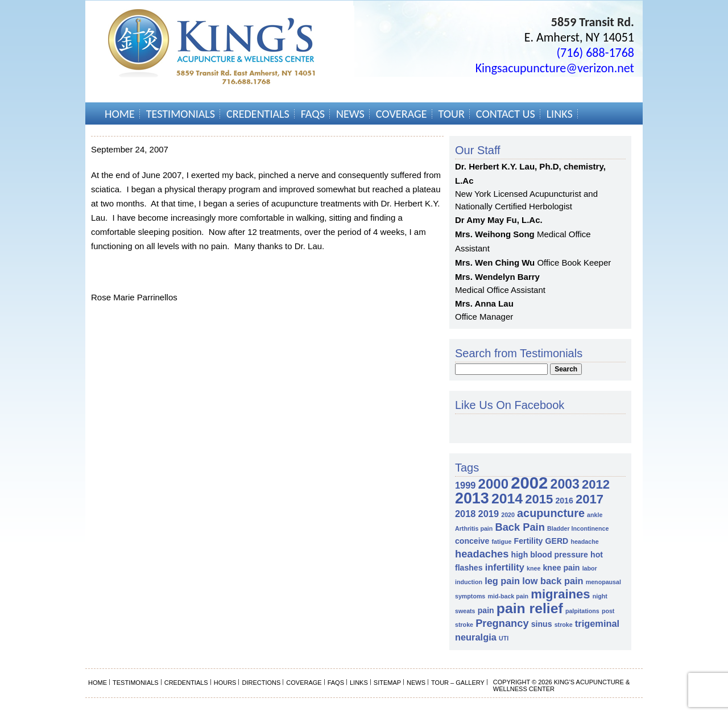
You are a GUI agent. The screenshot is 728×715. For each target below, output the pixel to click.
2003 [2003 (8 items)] (565, 484)
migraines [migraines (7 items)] (560, 594)
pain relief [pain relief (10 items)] (530, 608)
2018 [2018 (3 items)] (465, 514)
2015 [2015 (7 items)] (539, 499)
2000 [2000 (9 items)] (493, 484)
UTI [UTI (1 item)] (504, 638)
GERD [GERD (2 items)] (557, 541)
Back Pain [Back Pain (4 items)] (520, 527)
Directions (261, 683)
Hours (225, 683)
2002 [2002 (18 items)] (529, 483)
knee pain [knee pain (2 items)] (562, 568)
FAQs (313, 114)
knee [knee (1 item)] (533, 568)
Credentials (258, 114)
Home (120, 114)
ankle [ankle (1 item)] (595, 515)
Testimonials (181, 114)
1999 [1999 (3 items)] (465, 485)
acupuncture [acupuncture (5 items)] (551, 513)
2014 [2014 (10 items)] (507, 499)
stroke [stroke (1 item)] (564, 625)
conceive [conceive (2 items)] (472, 541)
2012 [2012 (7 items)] (596, 484)
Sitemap (387, 683)
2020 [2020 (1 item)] (508, 515)
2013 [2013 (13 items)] (472, 498)
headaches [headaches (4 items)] (482, 554)
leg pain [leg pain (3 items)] (502, 581)
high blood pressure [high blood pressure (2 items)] (550, 555)
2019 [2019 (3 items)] (489, 514)
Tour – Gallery (458, 683)
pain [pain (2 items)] (486, 610)
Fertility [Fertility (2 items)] (529, 541)
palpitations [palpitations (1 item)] (582, 611)
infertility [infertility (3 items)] (505, 567)
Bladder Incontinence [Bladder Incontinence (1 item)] (578, 528)
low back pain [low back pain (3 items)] (553, 581)
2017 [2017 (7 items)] (590, 499)
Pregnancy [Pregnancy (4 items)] (502, 623)
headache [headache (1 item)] (584, 542)
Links (560, 114)
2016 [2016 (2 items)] (564, 501)
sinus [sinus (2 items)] (542, 624)
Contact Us (506, 114)
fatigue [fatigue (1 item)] (501, 542)
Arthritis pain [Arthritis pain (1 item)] (474, 528)
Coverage (402, 114)
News (350, 114)
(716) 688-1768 (595, 53)
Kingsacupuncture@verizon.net (555, 68)
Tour (452, 114)
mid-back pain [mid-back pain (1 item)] (508, 596)
